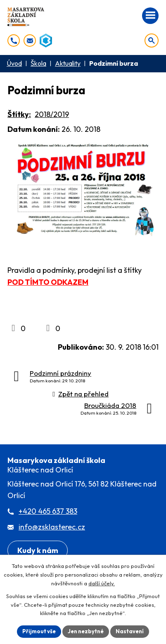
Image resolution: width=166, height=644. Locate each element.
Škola (38, 63)
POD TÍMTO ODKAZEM (48, 282)
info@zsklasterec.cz (52, 527)
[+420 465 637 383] (14, 41)
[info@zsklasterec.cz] (30, 41)
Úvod (14, 63)
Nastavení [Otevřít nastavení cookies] (130, 631)
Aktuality (68, 63)
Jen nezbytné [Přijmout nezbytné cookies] (86, 631)
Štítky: (19, 114)
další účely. (102, 583)
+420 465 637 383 (48, 511)
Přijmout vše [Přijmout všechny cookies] (39, 631)
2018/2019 (52, 114)
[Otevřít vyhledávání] (152, 41)
